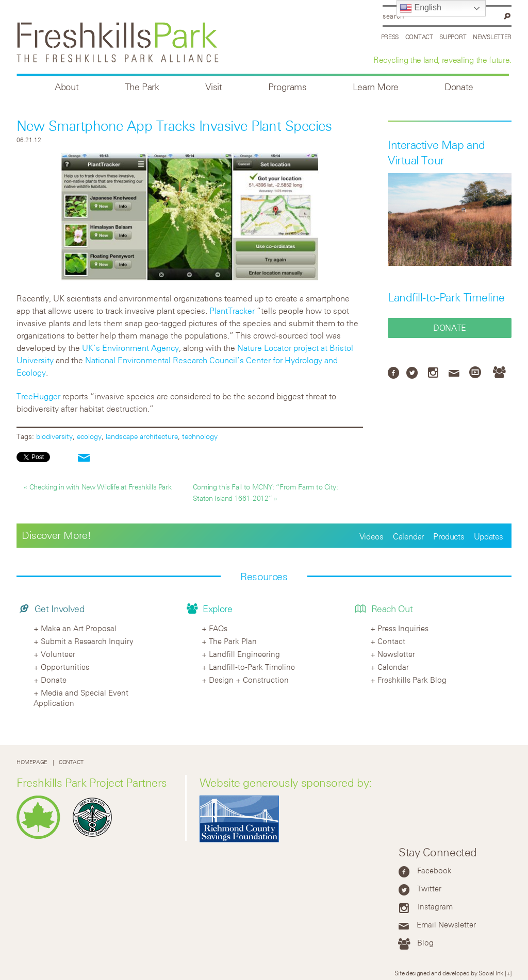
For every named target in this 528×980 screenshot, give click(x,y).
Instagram (435, 906)
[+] (508, 973)
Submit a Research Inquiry (87, 641)
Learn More (376, 87)
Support (453, 37)
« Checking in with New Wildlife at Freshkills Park (97, 487)
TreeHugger (38, 396)
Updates (489, 536)
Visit (214, 87)
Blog (425, 942)
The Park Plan (233, 641)
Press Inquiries (403, 628)
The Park (142, 87)
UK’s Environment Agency (130, 348)
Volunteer (58, 654)
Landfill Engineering (244, 654)
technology (200, 436)
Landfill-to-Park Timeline (446, 297)
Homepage (32, 762)
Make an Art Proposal (79, 628)
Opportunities (65, 667)
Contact (419, 37)
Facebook (434, 870)
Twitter (429, 888)
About (67, 87)
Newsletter (492, 37)
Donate (459, 87)
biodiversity (54, 436)
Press (390, 37)
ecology (89, 436)
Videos (372, 536)
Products (449, 536)
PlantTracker (232, 311)
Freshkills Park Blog (412, 680)
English (420, 8)
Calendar (408, 536)
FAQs (218, 628)
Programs (287, 87)
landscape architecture (142, 436)
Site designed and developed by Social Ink (449, 973)
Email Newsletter (446, 924)
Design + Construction (249, 680)
